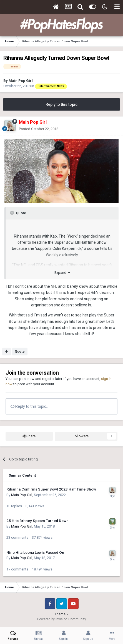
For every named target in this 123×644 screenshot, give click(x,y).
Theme (61, 614)
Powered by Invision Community (62, 619)
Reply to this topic (61, 104)
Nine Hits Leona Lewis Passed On (35, 552)
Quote (20, 352)
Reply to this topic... (30, 406)
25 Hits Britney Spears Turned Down (37, 521)
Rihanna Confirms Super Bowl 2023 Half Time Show (51, 489)
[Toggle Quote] (12, 213)
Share (29, 436)
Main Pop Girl (21, 81)
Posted (39, 129)
